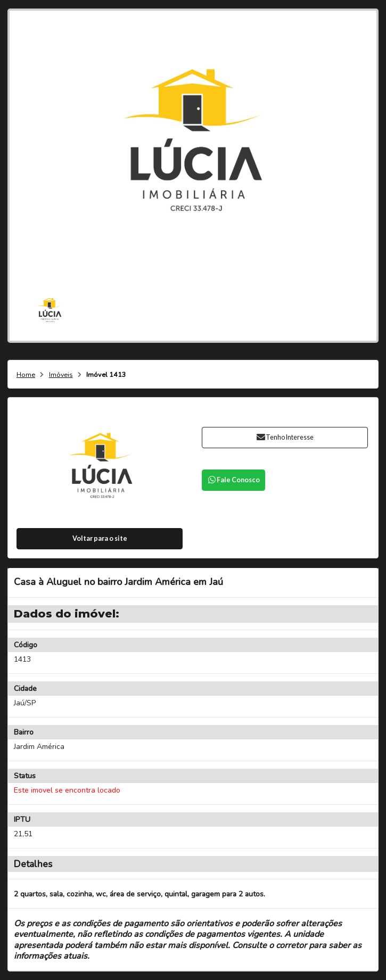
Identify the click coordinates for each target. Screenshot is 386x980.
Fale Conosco (233, 480)
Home (26, 375)
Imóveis (61, 375)
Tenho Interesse (285, 437)
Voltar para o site (100, 538)
